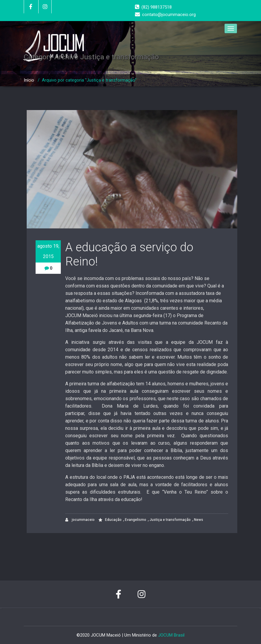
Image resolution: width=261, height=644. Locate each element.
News (199, 520)
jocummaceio (80, 520)
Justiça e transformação (170, 520)
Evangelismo (136, 520)
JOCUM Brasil (171, 635)
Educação (113, 520)
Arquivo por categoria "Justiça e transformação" (89, 80)
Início (29, 80)
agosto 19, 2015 (48, 251)
